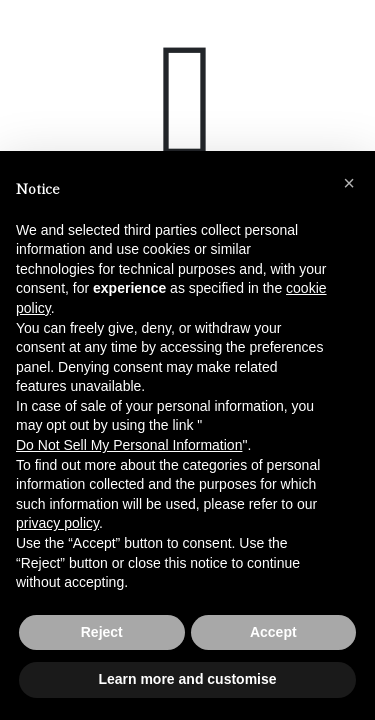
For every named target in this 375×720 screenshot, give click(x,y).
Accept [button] (273, 632)
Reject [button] (102, 632)
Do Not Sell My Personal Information (129, 445)
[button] (349, 183)
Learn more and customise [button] (187, 679)
